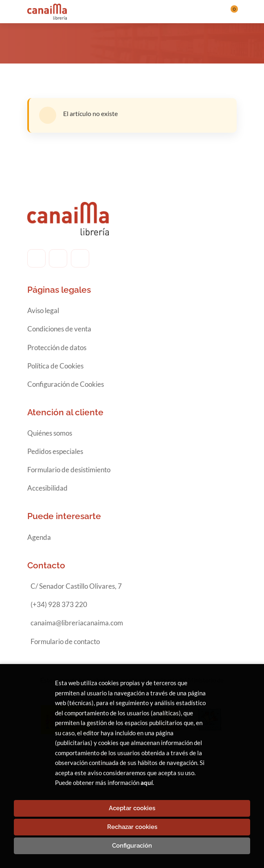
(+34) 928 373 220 (59, 604)
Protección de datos (57, 347)
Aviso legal (43, 310)
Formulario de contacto (65, 641)
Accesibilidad (47, 488)
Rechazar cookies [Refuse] (132, 827)
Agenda (39, 537)
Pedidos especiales (55, 451)
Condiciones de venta (59, 329)
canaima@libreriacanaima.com (77, 623)
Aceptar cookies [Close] (132, 808)
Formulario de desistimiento (69, 470)
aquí (147, 783)
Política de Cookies (55, 366)
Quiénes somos (50, 433)
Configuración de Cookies (66, 384)
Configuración (132, 846)
